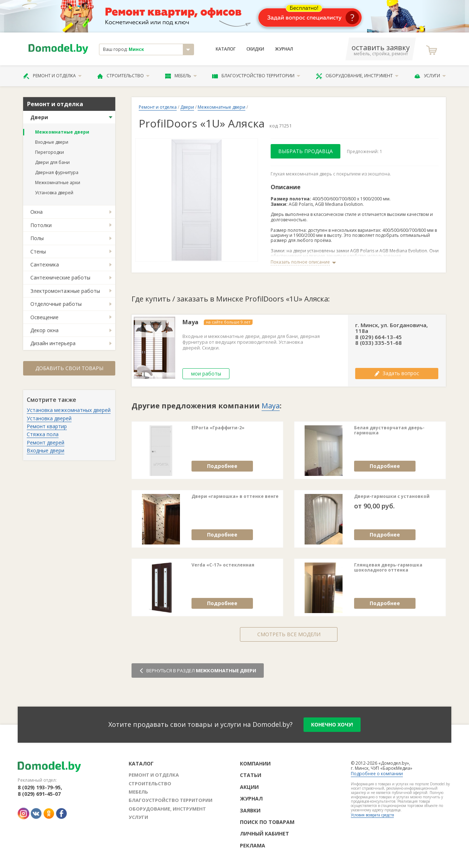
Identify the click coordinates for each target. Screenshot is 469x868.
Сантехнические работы (60, 277)
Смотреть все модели (289, 634)
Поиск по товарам (267, 822)
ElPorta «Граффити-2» (218, 428)
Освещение (44, 317)
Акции (249, 787)
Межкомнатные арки (58, 183)
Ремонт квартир (47, 426)
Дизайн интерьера (53, 343)
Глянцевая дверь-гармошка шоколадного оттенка (388, 568)
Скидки (255, 49)
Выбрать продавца (306, 151)
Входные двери (52, 142)
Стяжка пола (43, 434)
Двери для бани (52, 162)
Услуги (430, 76)
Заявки (250, 810)
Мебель (181, 76)
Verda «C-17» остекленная (223, 565)
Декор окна (44, 330)
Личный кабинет (264, 834)
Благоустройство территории (256, 76)
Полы (37, 238)
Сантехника (45, 264)
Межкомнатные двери (62, 132)
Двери (39, 117)
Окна (36, 212)
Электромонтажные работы (65, 291)
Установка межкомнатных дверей (69, 410)
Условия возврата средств (372, 815)
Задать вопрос (397, 373)
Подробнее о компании (377, 774)
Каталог (226, 49)
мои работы (206, 374)
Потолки (41, 225)
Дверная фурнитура (57, 172)
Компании (255, 763)
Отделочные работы (56, 304)
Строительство (123, 76)
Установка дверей (54, 193)
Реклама (253, 845)
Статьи (251, 775)
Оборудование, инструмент (357, 76)
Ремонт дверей (46, 442)
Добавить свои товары (69, 368)
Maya (190, 322)
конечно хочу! (332, 724)
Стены (38, 251)
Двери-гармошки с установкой (392, 496)
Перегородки (50, 152)
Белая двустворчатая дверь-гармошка (389, 431)
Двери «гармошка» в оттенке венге (235, 496)
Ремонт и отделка (52, 76)
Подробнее (222, 466)
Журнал (284, 49)
